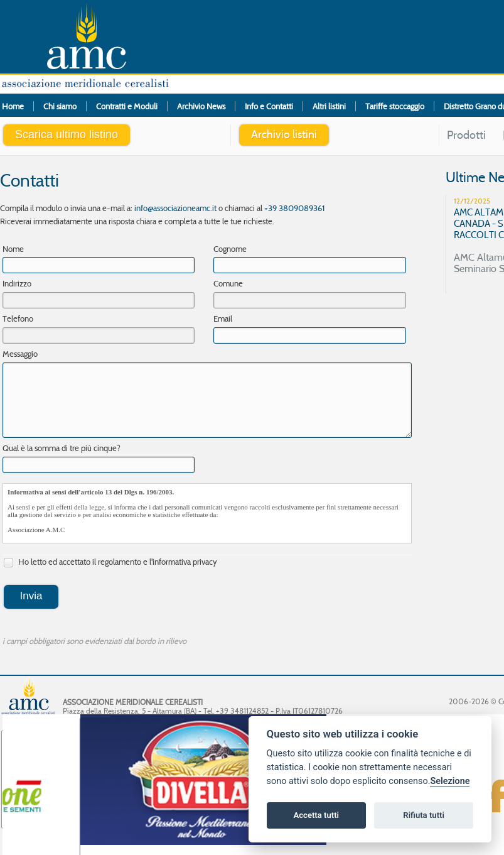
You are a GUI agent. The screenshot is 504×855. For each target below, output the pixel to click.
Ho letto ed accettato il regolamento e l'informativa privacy (110, 563)
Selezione (450, 781)
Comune (228, 283)
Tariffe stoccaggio (395, 106)
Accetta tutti (316, 815)
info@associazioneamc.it (175, 208)
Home (13, 106)
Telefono (18, 319)
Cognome (230, 249)
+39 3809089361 (295, 208)
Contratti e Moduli (127, 106)
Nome (13, 249)
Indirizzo (17, 283)
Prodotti (466, 135)
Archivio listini (284, 134)
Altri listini (329, 106)
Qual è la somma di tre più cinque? (62, 448)
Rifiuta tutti (424, 815)
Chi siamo (60, 106)
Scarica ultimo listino (67, 134)
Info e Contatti (269, 106)
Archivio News (201, 106)
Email (223, 319)
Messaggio (20, 354)
